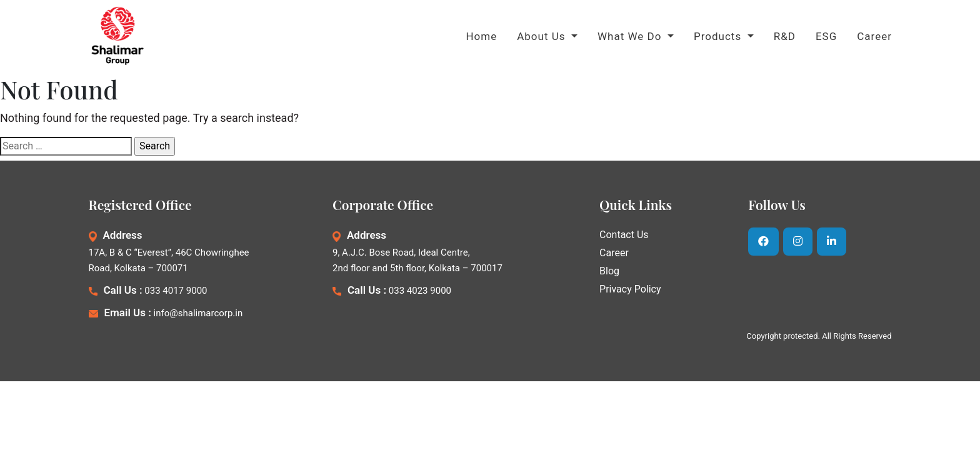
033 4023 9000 (420, 291)
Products (719, 36)
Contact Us (624, 235)
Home (481, 36)
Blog (609, 271)
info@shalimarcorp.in (198, 313)
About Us (543, 36)
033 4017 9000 (176, 291)
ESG (826, 36)
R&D (785, 36)
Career (874, 36)
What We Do (631, 36)
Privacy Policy (630, 289)
